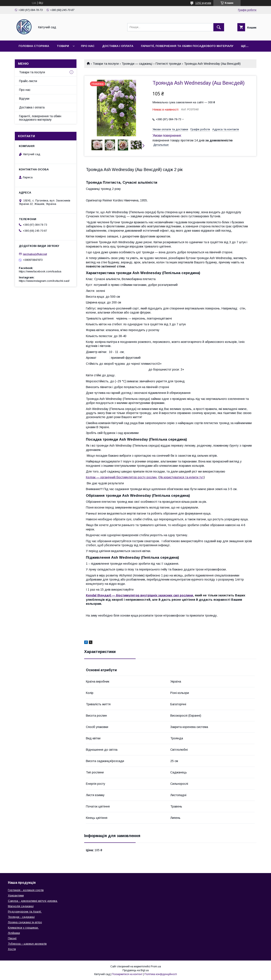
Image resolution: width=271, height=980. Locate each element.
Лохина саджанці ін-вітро (25, 922)
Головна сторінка (34, 46)
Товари (63, 46)
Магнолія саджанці (21, 906)
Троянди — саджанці (137, 64)
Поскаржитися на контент (127, 974)
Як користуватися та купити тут (182, 477)
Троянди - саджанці (21, 917)
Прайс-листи (28, 81)
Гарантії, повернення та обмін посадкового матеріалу (187, 46)
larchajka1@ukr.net (35, 254)
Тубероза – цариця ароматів (27, 944)
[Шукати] (219, 27)
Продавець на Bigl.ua (136, 970)
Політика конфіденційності (161, 974)
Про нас (88, 46)
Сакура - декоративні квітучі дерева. (33, 901)
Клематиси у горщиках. (23, 928)
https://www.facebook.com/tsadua (40, 271)
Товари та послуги (106, 64)
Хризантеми (16, 895)
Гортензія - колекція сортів (26, 890)
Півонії (12, 938)
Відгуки (24, 99)
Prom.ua (156, 966)
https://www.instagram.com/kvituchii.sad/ (44, 281)
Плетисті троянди (168, 64)
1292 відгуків (203, 3)
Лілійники (14, 933)
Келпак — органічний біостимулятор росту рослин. (122, 477)
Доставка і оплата (118, 46)
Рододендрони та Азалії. (25, 912)
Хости (12, 949)
